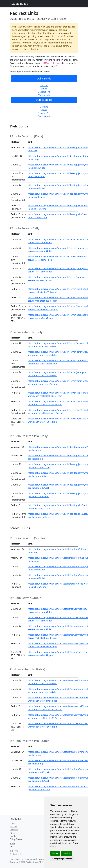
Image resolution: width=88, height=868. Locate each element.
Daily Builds (44, 78)
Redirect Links (16, 854)
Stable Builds (44, 100)
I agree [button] (55, 853)
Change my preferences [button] (62, 859)
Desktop (44, 85)
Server (44, 89)
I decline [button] (66, 853)
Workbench (44, 95)
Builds (13, 823)
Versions (14, 826)
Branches (14, 830)
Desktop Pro (44, 92)
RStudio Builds (19, 4)
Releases (14, 833)
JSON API (14, 851)
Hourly (13, 836)
